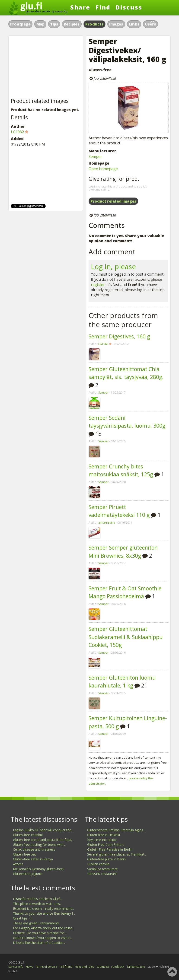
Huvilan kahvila (98, 864)
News (29, 967)
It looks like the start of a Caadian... (39, 943)
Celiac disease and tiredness (34, 849)
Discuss (129, 7)
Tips (54, 24)
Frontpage (20, 24)
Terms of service (46, 967)
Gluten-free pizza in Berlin (106, 859)
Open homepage (103, 169)
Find (103, 7)
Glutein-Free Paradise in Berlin (110, 849)
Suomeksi (103, 967)
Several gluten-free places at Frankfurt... (117, 854)
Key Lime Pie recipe (102, 840)
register (98, 285)
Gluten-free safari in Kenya (33, 859)
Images (116, 24)
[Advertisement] (46, 67)
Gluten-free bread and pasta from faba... (43, 840)
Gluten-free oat (24, 854)
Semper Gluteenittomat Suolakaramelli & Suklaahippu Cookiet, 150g (126, 637)
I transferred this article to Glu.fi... (38, 899)
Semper (95, 156)
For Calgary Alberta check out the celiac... (44, 928)
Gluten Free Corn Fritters (106, 845)
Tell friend (66, 967)
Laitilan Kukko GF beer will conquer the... (43, 830)
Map (40, 24)
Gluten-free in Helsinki (104, 835)
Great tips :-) (22, 918)
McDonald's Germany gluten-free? (39, 869)
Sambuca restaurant (102, 869)
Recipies (72, 24)
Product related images (113, 201)
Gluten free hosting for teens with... (39, 845)
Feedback (118, 967)
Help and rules (85, 967)
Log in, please (113, 266)
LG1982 (103, 344)
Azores (18, 864)
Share (80, 7)
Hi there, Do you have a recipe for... (40, 933)
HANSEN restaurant (102, 874)
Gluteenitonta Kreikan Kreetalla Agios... (116, 830)
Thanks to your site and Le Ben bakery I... (44, 913)
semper (103, 734)
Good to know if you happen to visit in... (43, 938)
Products (94, 24)
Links (134, 24)
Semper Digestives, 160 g (119, 336)
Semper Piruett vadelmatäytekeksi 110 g (119, 511)
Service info (16, 967)
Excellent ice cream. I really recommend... (44, 908)
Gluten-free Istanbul (28, 835)
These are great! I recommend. (36, 923)
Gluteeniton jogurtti (28, 874)
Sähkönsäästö (136, 967)
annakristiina (107, 523)
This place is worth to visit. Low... (38, 904)
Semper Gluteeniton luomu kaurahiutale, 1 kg (122, 682)
